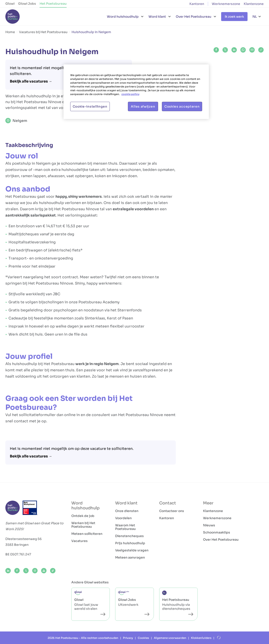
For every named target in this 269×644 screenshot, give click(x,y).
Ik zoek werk (234, 17)
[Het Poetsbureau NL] (13, 17)
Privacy (128, 638)
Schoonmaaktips (217, 532)
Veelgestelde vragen (132, 550)
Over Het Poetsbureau (221, 540)
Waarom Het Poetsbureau (125, 527)
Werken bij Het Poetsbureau (83, 525)
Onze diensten (127, 511)
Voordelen (123, 518)
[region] (136, 92)
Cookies (143, 638)
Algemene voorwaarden (170, 638)
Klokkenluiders (201, 638)
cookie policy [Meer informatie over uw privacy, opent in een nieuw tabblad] (130, 94)
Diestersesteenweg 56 (23, 539)
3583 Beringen (17, 545)
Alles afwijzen (143, 106)
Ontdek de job (83, 516)
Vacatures (79, 541)
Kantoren (197, 4)
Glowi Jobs (27, 4)
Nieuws (209, 525)
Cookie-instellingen (90, 106)
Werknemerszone (226, 4)
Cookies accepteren (182, 106)
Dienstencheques (129, 536)
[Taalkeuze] (257, 17)
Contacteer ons (172, 511)
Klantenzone (254, 4)
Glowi (10, 4)
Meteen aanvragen (130, 557)
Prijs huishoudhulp (130, 543)
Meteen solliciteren (87, 534)
